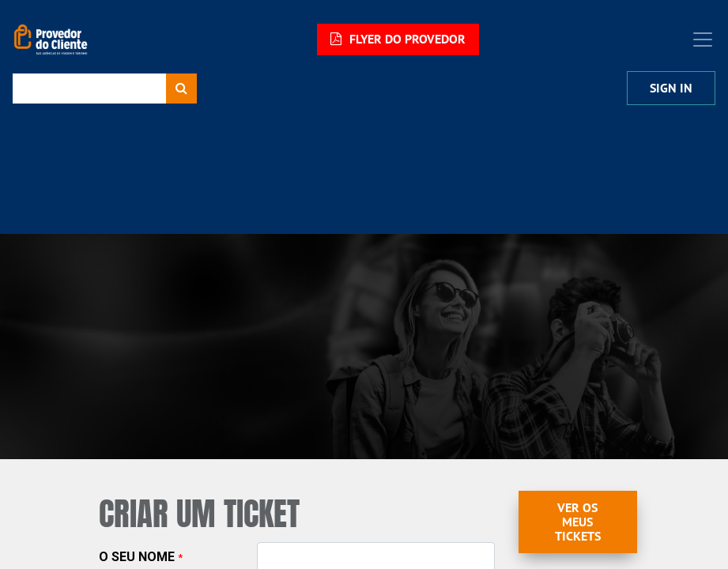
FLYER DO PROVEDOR (398, 39)
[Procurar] (181, 89)
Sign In (671, 88)
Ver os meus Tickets (578, 522)
